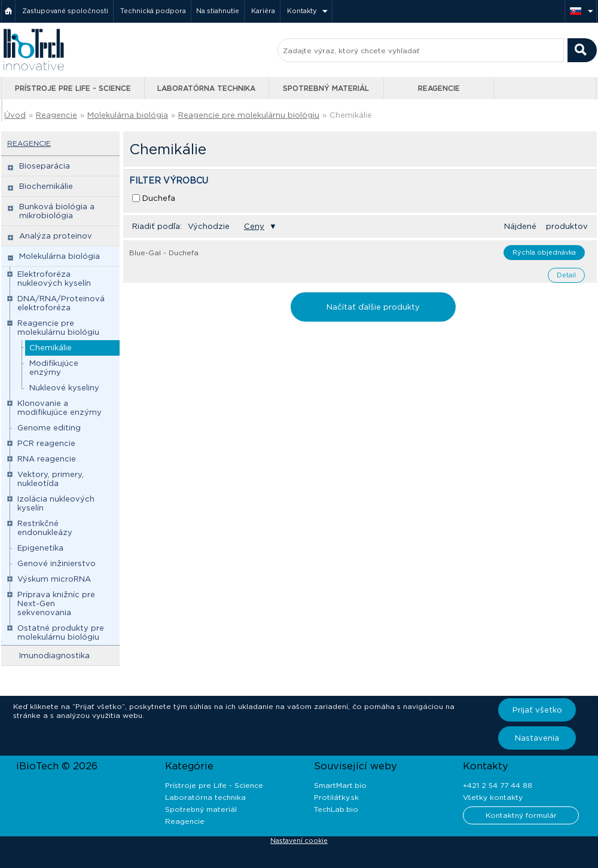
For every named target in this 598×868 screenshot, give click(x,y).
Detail (566, 275)
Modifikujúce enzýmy (54, 368)
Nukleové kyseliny (64, 388)
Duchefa (159, 198)
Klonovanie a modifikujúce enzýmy (60, 408)
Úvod (15, 115)
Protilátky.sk (336, 797)
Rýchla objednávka (544, 252)
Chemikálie (351, 115)
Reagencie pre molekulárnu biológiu (249, 115)
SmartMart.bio (340, 785)
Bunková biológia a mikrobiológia (57, 211)
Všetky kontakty (493, 797)
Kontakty (302, 11)
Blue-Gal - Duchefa (164, 253)
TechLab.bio (336, 809)
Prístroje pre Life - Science (73, 88)
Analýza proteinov (56, 236)
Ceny (254, 226)
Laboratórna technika (206, 88)
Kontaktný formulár (521, 815)
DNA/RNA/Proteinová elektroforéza (61, 303)
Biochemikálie (46, 186)
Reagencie (439, 88)
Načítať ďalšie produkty (373, 307)
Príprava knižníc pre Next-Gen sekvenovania (56, 603)
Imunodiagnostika (54, 655)
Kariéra (263, 11)
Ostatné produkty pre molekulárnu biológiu (61, 632)
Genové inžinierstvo (57, 563)
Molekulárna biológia (128, 115)
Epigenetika (40, 548)
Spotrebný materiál (326, 88)
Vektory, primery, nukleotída (51, 479)
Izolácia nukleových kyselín (56, 503)
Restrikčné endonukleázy (45, 528)
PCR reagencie (46, 443)
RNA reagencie (47, 459)
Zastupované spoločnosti (65, 11)
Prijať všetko (537, 710)
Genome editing (49, 428)
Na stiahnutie (218, 11)
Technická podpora (153, 11)
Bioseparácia (45, 166)
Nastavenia (537, 738)
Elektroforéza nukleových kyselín (54, 279)
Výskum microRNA (54, 579)
